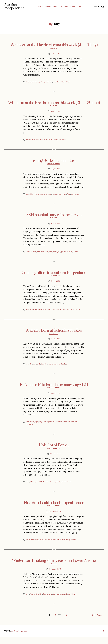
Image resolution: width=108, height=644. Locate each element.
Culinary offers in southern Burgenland (54, 275)
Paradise (67, 312)
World (67, 141)
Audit (28, 254)
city (39, 254)
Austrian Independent (21, 638)
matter (52, 547)
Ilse (48, 370)
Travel (54, 572)
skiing (76, 602)
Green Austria (75, 7)
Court (48, 254)
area (28, 489)
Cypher (29, 141)
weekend (75, 428)
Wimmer (73, 489)
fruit (61, 312)
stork (76, 196)
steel (61, 83)
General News (54, 394)
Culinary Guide (54, 279)
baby (35, 370)
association (30, 196)
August (38, 196)
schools (68, 602)
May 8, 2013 (55, 226)
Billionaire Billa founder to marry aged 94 (54, 391)
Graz (47, 547)
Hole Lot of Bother (54, 452)
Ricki (46, 428)
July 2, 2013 (55, 54)
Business (64, 7)
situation (59, 547)
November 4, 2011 (55, 577)
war (63, 141)
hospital (73, 254)
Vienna (79, 254)
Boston (29, 83)
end (46, 196)
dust (43, 547)
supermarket (54, 428)
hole (52, 489)
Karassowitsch (59, 196)
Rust (71, 196)
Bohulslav (40, 602)
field (40, 489)
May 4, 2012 (55, 284)
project (62, 602)
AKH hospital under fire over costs (54, 217)
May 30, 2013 (55, 171)
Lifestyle (54, 339)
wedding (68, 428)
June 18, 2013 (55, 113)
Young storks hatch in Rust (54, 162)
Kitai (43, 141)
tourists (74, 312)
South (67, 370)
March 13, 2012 (55, 461)
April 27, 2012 (55, 345)
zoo (71, 370)
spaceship (60, 489)
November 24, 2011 (55, 519)
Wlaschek (30, 431)
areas (28, 547)
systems (66, 547)
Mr (54, 141)
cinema (35, 83)
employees (59, 254)
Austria (34, 547)
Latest (41, 7)
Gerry (44, 83)
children (29, 428)
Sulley (66, 83)
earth (38, 141)
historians (46, 489)
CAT (32, 489)
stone (67, 489)
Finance (54, 220)
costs (43, 254)
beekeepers (31, 312)
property (40, 428)
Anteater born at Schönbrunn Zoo (54, 336)
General (48, 7)
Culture (56, 7)
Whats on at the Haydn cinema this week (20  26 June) (54, 103)
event (51, 312)
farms (56, 312)
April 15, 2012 (55, 400)
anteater (30, 370)
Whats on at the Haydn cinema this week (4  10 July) (54, 45)
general (67, 254)
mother (52, 370)
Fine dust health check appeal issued (54, 510)
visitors (80, 312)
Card (46, 602)
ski (73, 602)
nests (67, 196)
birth (40, 370)
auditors (34, 254)
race (57, 83)
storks (81, 196)
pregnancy (60, 370)
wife (81, 428)
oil (55, 489)
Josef (51, 196)
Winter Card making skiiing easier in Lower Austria (54, 568)
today (71, 547)
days (40, 83)
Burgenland (40, 312)
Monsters (51, 83)
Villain (71, 83)
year (28, 315)
